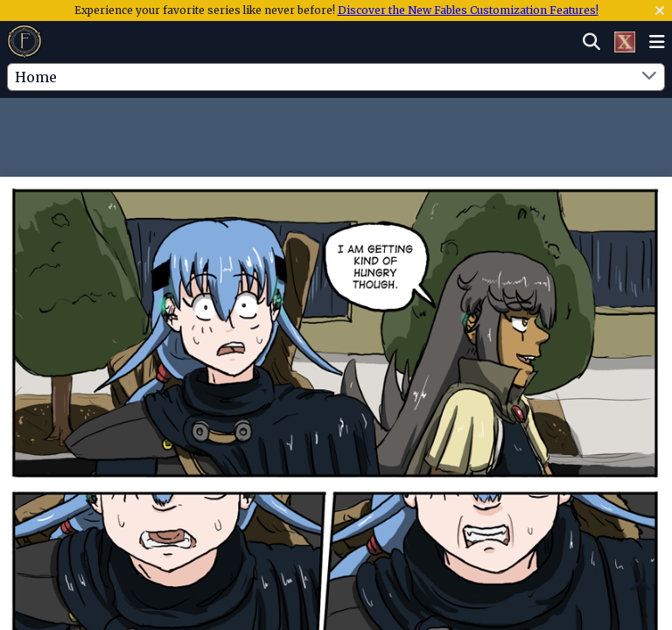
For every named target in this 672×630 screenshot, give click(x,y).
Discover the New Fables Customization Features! (468, 10)
